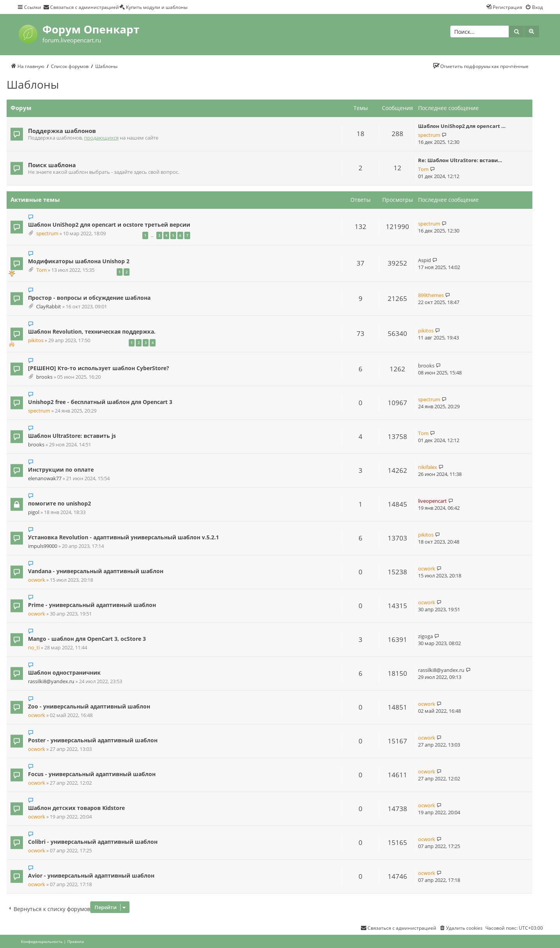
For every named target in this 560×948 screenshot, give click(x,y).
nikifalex (428, 467)
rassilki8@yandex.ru (51, 681)
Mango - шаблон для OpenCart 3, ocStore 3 (87, 639)
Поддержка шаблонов (62, 131)
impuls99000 (43, 546)
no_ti (34, 648)
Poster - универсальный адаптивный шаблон (93, 740)
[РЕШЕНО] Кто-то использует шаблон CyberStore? (99, 368)
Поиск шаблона (52, 165)
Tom (423, 169)
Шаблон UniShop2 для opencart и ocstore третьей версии (109, 225)
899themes (431, 295)
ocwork (37, 580)
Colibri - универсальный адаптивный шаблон (93, 842)
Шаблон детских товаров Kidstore (76, 808)
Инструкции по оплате (61, 470)
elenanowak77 (45, 478)
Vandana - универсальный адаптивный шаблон (96, 571)
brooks (44, 377)
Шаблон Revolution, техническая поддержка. (92, 331)
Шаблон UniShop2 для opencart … (462, 126)
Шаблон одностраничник (64, 673)
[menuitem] (81, 7)
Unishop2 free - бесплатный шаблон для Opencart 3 (100, 402)
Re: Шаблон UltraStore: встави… (460, 160)
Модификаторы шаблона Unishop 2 (79, 261)
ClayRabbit (49, 307)
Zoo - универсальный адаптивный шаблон (89, 706)
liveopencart (432, 501)
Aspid (424, 260)
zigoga (425, 636)
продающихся (101, 138)
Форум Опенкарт (91, 29)
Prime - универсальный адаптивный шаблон (92, 605)
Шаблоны (33, 84)
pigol (34, 512)
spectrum (429, 135)
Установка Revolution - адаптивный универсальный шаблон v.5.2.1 (123, 537)
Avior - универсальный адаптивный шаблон (91, 875)
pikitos (36, 340)
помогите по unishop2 (59, 503)
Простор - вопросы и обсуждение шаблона (89, 298)
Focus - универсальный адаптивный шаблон (92, 774)
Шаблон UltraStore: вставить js (72, 436)
